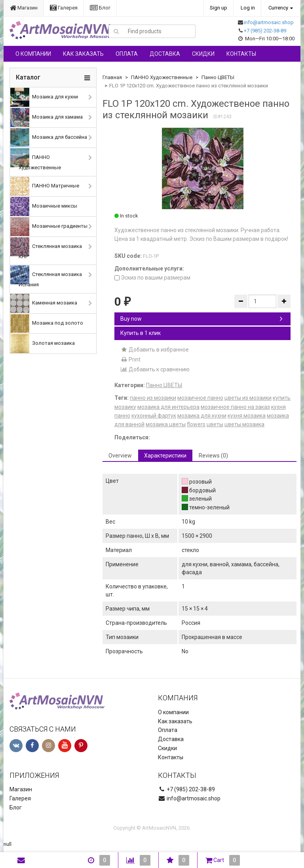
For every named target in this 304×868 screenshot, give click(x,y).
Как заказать (83, 54)
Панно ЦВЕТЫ (218, 77)
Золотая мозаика (43, 344)
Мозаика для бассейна (49, 138)
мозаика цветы (166, 424)
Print (130, 359)
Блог (100, 8)
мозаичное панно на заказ (235, 407)
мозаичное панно (200, 398)
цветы (215, 424)
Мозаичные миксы (44, 206)
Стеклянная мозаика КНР (46, 248)
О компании (33, 54)
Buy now (201, 319)
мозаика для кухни (202, 416)
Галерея (64, 8)
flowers (196, 424)
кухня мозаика (247, 416)
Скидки (203, 54)
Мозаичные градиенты (49, 227)
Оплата (127, 54)
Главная (112, 77)
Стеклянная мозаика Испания (46, 276)
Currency (278, 8)
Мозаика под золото (47, 323)
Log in (248, 8)
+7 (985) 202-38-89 (265, 31)
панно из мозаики (153, 398)
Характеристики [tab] (165, 456)
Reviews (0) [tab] (213, 456)
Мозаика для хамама (47, 117)
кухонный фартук (154, 416)
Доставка (165, 54)
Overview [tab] (120, 456)
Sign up (218, 8)
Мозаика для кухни (44, 97)
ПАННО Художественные (36, 159)
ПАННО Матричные (45, 186)
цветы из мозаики (248, 398)
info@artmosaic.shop (269, 22)
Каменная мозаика (44, 303)
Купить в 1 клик (141, 333)
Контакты (241, 54)
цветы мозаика (244, 424)
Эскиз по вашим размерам (152, 278)
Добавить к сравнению (155, 369)
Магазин (24, 8)
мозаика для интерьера (168, 407)
